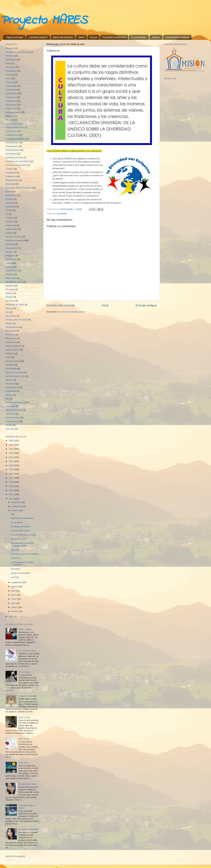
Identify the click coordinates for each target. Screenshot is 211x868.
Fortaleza (10, 222)
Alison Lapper (25, 629)
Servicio (9, 380)
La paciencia (17, 522)
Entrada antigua (146, 305)
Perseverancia (12, 327)
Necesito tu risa (18, 539)
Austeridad (11, 90)
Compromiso (12, 146)
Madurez (10, 274)
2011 (11, 617)
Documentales (139, 37)
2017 (11, 478)
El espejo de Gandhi (20, 526)
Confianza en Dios (14, 157)
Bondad (9, 120)
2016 (11, 482)
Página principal (15, 37)
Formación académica (114, 37)
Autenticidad (11, 93)
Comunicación (12, 150)
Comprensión (12, 143)
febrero (15, 611)
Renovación (11, 338)
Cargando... (11, 860)
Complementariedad (15, 139)
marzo (15, 607)
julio (14, 591)
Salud (81, 37)
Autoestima (11, 105)
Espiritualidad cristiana (177, 37)
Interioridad (11, 259)
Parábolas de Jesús (15, 305)
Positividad (11, 331)
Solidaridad (11, 391)
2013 (11, 494)
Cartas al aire (12, 124)
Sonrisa (9, 395)
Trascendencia (12, 421)
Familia (9, 210)
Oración (9, 297)
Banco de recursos (63, 37)
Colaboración (12, 135)
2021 (11, 461)
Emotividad (11, 195)
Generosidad (12, 229)
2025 (11, 445)
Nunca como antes (27, 784)
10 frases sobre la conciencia (25, 554)
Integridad (10, 256)
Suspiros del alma (14, 402)
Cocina (93, 37)
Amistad (9, 75)
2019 (11, 469)
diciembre (16, 502)
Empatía (9, 199)
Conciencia (11, 154)
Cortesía (10, 169)
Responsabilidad (13, 346)
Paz (7, 312)
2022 (11, 457)
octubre (15, 510)
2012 (11, 499)
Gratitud (9, 233)
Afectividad (11, 60)
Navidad (9, 286)
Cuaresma (10, 176)
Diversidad (62, 214)
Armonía (10, 82)
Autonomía (11, 109)
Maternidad (11, 278)
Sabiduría (10, 353)
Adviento (10, 56)
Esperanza (11, 207)
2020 (11, 465)
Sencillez (10, 365)
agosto (15, 586)
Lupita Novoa (12, 271)
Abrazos (9, 48)
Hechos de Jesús (14, 237)
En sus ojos (24, 672)
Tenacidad (10, 406)
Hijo (13, 514)
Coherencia (11, 131)
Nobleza (9, 293)
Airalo (8, 63)
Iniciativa (10, 252)
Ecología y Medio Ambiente (18, 188)
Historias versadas (14, 240)
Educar (9, 191)
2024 (11, 449)
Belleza (9, 116)
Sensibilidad (11, 369)
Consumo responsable (16, 165)
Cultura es (16, 558)
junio (14, 595)
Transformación (13, 418)
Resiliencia (11, 342)
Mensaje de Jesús (14, 282)
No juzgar (10, 289)
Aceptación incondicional (17, 52)
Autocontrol (11, 101)
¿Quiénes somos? (38, 37)
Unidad (9, 425)
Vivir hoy (10, 429)
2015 (11, 486)
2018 (11, 474)
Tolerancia (10, 414)
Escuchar (10, 203)
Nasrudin (15, 550)
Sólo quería (24, 739)
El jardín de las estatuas (22, 518)
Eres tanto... (24, 763)
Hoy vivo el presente (28, 829)
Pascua (9, 308)
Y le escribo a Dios (27, 651)
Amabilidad (11, 71)
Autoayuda (11, 97)
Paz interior (11, 316)
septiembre (17, 582)
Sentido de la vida (14, 372)
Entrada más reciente (61, 305)
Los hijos (15, 577)
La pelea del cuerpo (20, 531)
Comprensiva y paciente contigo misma (22, 544)
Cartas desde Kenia (15, 127)
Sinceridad (11, 384)
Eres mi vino (24, 717)
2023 (11, 453)
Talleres (156, 37)
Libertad (9, 267)
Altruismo (10, 67)
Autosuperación (13, 112)
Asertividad (11, 86)
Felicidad (10, 218)
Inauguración (12, 248)
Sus (7, 399)
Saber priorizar (13, 350)
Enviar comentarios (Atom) (73, 312)
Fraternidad (11, 225)
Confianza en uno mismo (17, 161)
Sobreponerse (12, 387)
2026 (11, 441)
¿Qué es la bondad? (20, 573)
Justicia (9, 263)
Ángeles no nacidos (28, 696)
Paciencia (10, 301)
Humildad (10, 244)
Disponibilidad (12, 180)
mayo (14, 599)
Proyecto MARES (44, 21)
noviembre (17, 506)
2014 (11, 490)
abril (14, 603)
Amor (8, 78)
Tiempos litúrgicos (14, 410)
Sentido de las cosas (15, 376)
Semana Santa (13, 361)
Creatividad (11, 173)
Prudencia (10, 335)
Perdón (9, 323)
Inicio (105, 305)
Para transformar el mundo (24, 535)
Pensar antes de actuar (17, 320)
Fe (7, 214)
